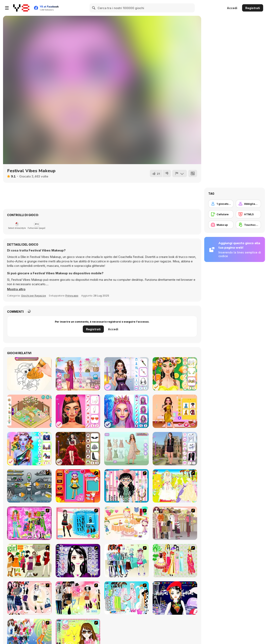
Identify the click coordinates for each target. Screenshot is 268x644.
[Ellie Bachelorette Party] (175, 411)
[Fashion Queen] (78, 523)
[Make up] (221, 225)
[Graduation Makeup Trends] (127, 374)
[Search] (94, 8)
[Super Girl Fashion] (29, 561)
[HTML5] (248, 214)
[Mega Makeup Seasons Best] (78, 411)
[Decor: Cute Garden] (29, 411)
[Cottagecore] (127, 449)
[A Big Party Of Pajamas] (127, 598)
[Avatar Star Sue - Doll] (78, 486)
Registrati (253, 8)
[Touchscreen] (248, 225)
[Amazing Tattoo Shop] (29, 374)
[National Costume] (175, 561)
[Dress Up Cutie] (127, 486)
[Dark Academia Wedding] (78, 449)
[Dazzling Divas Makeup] (29, 449)
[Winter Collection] (127, 561)
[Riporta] (180, 173)
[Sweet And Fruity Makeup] (175, 374)
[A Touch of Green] (29, 523)
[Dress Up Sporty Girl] (29, 598)
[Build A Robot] (29, 486)
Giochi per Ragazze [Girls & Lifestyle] (33, 296)
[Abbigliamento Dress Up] (248, 204)
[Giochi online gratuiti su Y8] (21, 8)
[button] (16, 289)
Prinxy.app (72, 296)
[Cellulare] (221, 214)
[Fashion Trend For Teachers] (175, 523)
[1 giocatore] (221, 204)
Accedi (232, 8)
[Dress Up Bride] (175, 486)
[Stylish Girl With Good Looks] (175, 598)
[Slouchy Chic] (78, 598)
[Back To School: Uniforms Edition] (175, 449)
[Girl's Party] (127, 523)
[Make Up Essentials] (78, 561)
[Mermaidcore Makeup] (127, 411)
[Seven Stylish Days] (78, 374)
